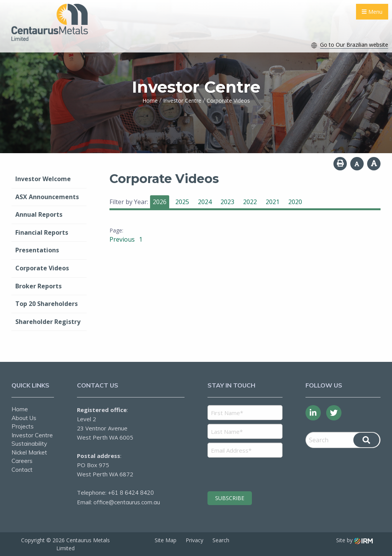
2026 (160, 202)
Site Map (166, 540)
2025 (182, 202)
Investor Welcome (43, 179)
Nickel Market (29, 452)
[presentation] (254, 473)
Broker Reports (38, 286)
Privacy (194, 540)
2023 (227, 202)
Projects (23, 426)
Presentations (37, 250)
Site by (354, 540)
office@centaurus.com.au (127, 502)
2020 (295, 202)
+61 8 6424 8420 (131, 493)
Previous (123, 239)
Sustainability (29, 444)
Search (221, 540)
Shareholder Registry (48, 322)
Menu (372, 12)
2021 (273, 202)
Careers (22, 461)
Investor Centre (32, 435)
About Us (24, 418)
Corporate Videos (42, 268)
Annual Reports (39, 214)
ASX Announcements (47, 197)
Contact (22, 470)
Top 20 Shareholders (47, 304)
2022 (250, 202)
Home (20, 409)
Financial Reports (42, 232)
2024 (205, 202)
